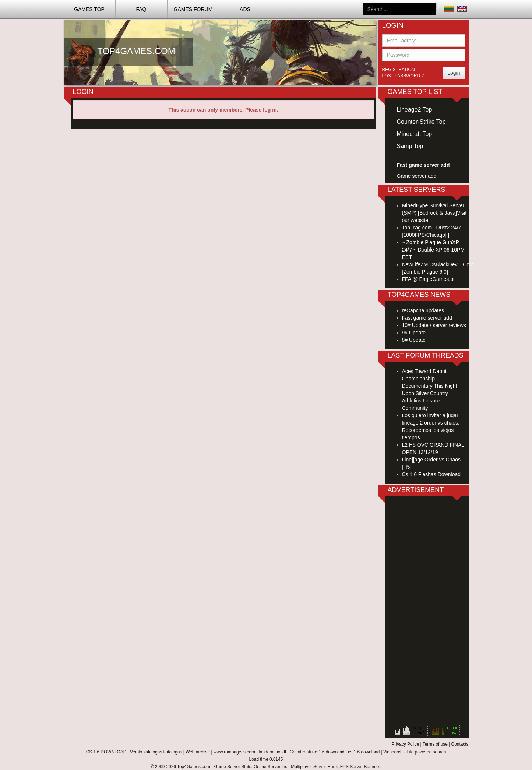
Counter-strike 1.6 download (317, 752)
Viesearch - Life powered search (415, 752)
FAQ (141, 9)
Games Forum (193, 9)
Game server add (417, 176)
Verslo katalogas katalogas (156, 752)
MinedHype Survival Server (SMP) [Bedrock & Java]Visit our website (434, 213)
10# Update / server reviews (434, 325)
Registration (399, 70)
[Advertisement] (427, 612)
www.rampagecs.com (234, 752)
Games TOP (89, 9)
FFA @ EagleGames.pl (428, 279)
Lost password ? (403, 76)
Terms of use (435, 744)
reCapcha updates (423, 310)
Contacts (460, 744)
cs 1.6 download (364, 752)
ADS (245, 9)
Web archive (198, 752)
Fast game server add (427, 318)
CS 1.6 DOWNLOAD (106, 752)
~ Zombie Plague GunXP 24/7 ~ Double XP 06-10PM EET (434, 250)
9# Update (414, 333)
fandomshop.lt (273, 752)
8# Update (414, 340)
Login (454, 73)
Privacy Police (406, 744)
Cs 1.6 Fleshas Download (431, 474)
